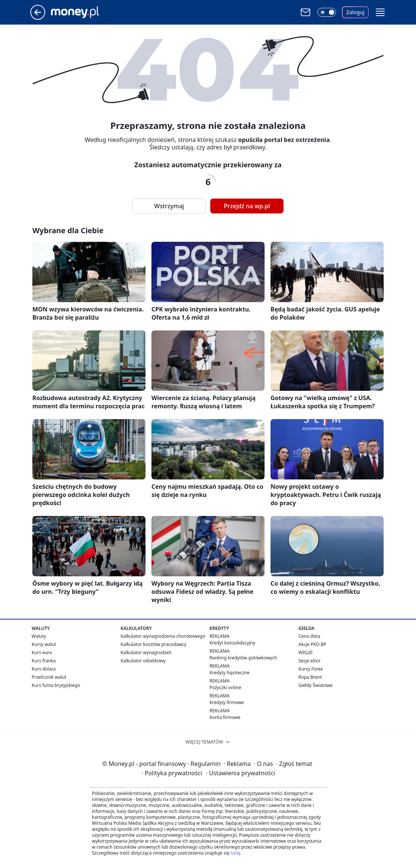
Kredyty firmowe (227, 702)
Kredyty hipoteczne (230, 673)
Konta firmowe (225, 717)
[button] (380, 12)
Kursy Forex (311, 669)
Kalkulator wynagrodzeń (146, 652)
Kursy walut (44, 644)
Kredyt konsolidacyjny (232, 643)
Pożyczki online (225, 688)
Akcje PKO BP (312, 644)
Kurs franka (44, 661)
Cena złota (309, 636)
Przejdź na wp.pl (247, 206)
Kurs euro (42, 652)
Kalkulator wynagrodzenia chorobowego (163, 636)
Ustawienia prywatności (240, 773)
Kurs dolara (44, 669)
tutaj (235, 853)
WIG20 (305, 652)
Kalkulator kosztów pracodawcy (153, 644)
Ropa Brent (310, 677)
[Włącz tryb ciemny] (327, 12)
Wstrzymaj (169, 206)
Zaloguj (356, 12)
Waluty (39, 636)
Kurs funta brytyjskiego (56, 685)
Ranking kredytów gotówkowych (243, 658)
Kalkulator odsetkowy (143, 661)
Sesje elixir (309, 661)
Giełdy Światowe (316, 685)
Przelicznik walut (49, 677)
